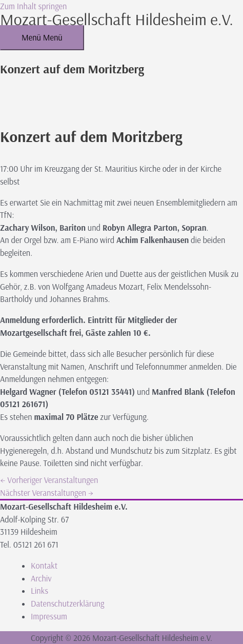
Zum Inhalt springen (33, 6)
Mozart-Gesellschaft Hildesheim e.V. (117, 19)
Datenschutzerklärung (67, 603)
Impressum (49, 616)
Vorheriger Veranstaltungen (49, 480)
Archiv (41, 578)
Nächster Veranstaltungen (47, 493)
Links (39, 591)
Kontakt (44, 566)
